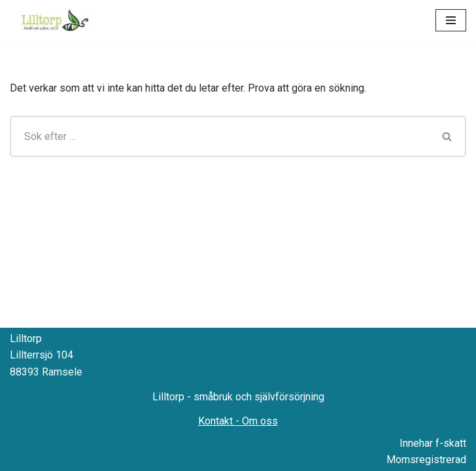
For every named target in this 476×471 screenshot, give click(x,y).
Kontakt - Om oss (238, 421)
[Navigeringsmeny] (451, 20)
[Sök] (219, 136)
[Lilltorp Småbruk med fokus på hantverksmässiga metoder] (57, 20)
